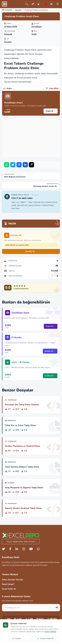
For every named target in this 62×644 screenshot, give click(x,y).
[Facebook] (10, 549)
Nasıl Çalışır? (8, 584)
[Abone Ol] (57, 608)
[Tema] (39, 4)
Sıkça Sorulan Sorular (13, 580)
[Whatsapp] (38, 549)
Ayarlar (17, 638)
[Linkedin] (17, 549)
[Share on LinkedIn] (25, 165)
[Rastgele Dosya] (33, 4)
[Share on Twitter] (13, 165)
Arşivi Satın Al (9, 589)
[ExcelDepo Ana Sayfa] (4, 4)
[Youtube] (31, 549)
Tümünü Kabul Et (45, 638)
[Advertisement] (33, 138)
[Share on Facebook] (19, 165)
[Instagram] (24, 549)
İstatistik (8, 34)
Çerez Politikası (50, 632)
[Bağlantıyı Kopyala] (31, 165)
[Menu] (58, 4)
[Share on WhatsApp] (7, 165)
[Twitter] (3, 549)
